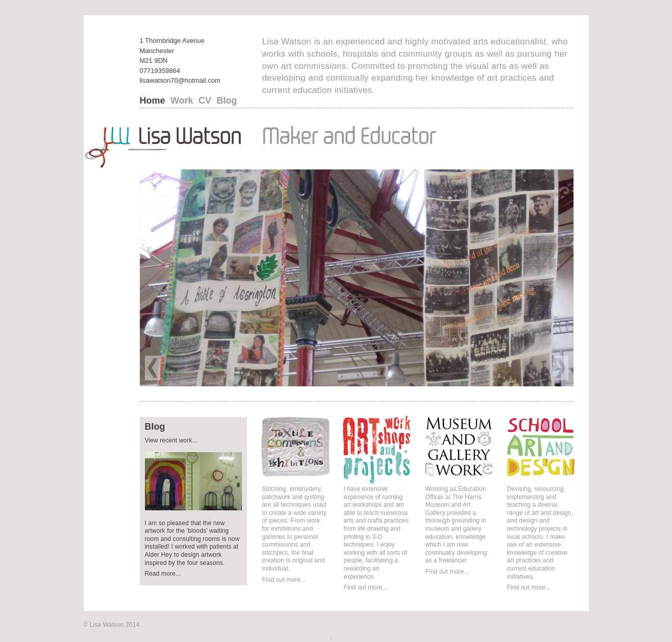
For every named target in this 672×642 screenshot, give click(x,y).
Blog (227, 101)
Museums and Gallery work (454, 495)
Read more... (163, 574)
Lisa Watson (107, 625)
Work (182, 101)
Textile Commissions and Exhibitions (295, 495)
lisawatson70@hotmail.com (180, 80)
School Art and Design (537, 490)
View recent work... (171, 440)
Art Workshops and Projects (368, 495)
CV (205, 101)
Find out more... (284, 580)
